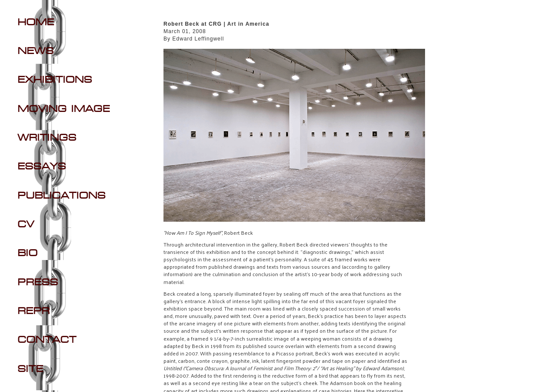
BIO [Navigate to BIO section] (27, 253)
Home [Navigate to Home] (36, 23)
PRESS (38, 283)
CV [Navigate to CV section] (26, 225)
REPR (34, 311)
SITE (30, 369)
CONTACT (47, 340)
